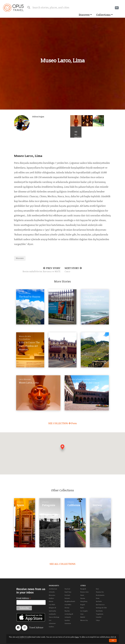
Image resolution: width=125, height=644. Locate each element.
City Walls (52, 605)
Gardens (51, 598)
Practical (67, 589)
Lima (82, 614)
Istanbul (99, 617)
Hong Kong (84, 601)
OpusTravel (13, 8)
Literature (68, 623)
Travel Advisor (36, 628)
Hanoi (82, 595)
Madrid (83, 617)
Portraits (67, 598)
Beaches (67, 611)
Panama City (100, 592)
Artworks (52, 592)
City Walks (68, 605)
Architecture (53, 589)
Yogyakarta (100, 614)
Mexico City (84, 620)
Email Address (24, 598)
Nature (51, 601)
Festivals (67, 595)
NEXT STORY (88, 270)
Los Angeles (84, 611)
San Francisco (100, 605)
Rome (98, 598)
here (77, 637)
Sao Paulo (99, 601)
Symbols (67, 620)
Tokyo (98, 620)
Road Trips (68, 592)
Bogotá (83, 605)
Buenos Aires (85, 592)
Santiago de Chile (101, 608)
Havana (83, 598)
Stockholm (99, 611)
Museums (20, 258)
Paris (97, 589)
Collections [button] (103, 15)
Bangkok (83, 589)
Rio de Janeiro (100, 595)
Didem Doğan (38, 117)
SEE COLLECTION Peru (63, 423)
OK (113, 640)
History (67, 608)
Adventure (52, 623)
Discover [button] (84, 15)
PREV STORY (37, 270)
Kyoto (82, 608)
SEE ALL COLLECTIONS (63, 564)
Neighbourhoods (70, 601)
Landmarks (52, 614)
